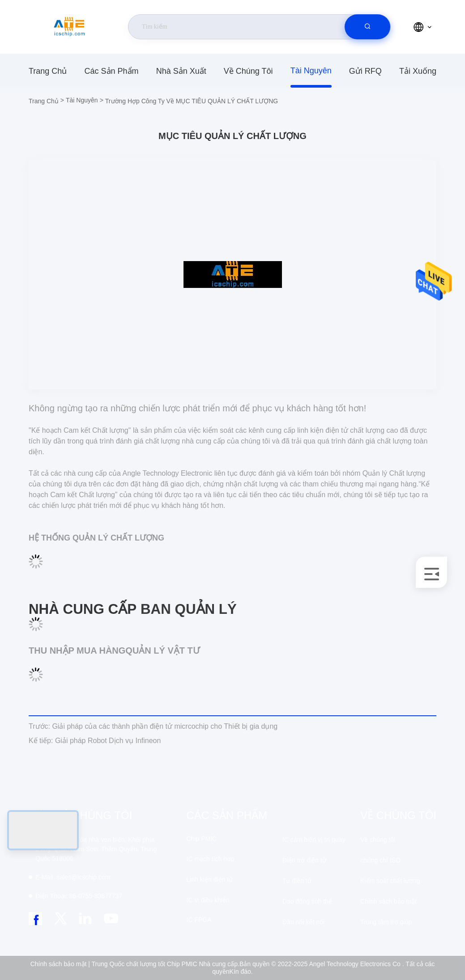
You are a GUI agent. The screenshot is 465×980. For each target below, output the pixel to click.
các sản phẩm (111, 71)
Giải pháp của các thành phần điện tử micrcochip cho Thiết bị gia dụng (153, 727)
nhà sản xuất (181, 71)
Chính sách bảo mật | (60, 964)
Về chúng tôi (248, 71)
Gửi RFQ (365, 71)
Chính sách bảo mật (388, 901)
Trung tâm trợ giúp (386, 922)
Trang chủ (48, 71)
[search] (367, 27)
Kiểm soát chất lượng (390, 881)
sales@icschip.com (73, 877)
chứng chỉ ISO (380, 860)
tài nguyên (311, 71)
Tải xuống (418, 71)
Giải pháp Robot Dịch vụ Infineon (95, 741)
